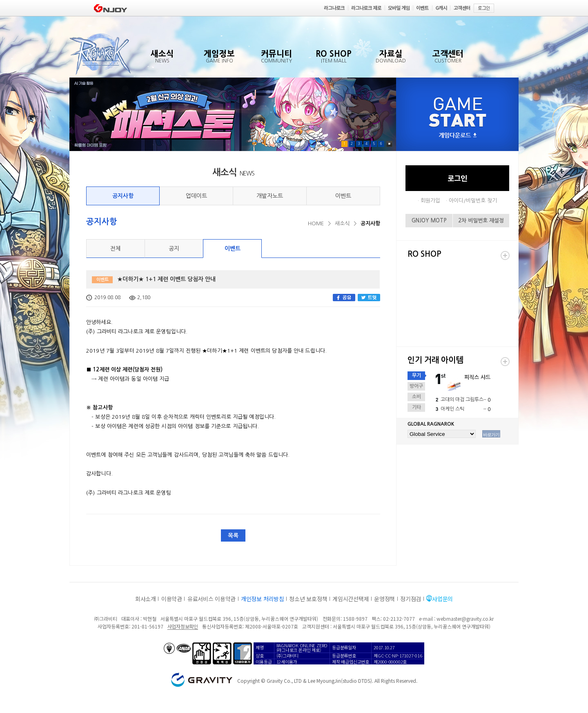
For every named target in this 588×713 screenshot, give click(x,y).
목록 (233, 535)
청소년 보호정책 (308, 599)
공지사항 (123, 196)
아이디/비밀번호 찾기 (473, 201)
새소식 (342, 223)
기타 (416, 407)
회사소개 (146, 599)
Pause (389, 144)
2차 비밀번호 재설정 (481, 221)
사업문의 (442, 599)
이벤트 (343, 196)
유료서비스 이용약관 (212, 599)
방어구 (416, 386)
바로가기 (491, 435)
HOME (316, 223)
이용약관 (172, 599)
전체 (116, 249)
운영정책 (384, 599)
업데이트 (196, 196)
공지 (174, 249)
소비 (416, 397)
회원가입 (430, 201)
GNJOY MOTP (429, 221)
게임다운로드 (458, 136)
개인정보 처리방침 (262, 599)
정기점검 (411, 599)
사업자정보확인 (183, 626)
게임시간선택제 (351, 599)
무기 (416, 375)
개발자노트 (270, 196)
